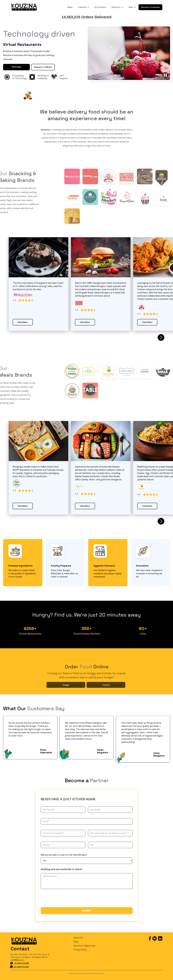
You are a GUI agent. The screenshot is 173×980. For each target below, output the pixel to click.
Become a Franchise (150, 7)
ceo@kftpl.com (17, 960)
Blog (76, 942)
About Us (78, 938)
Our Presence (100, 7)
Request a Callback (43, 67)
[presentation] (62, 898)
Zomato (106, 693)
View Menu (23, 322)
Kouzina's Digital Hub (84, 946)
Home (70, 7)
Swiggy (66, 693)
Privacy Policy (80, 950)
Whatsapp (16, 67)
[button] (83, 7)
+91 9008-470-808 (21, 963)
